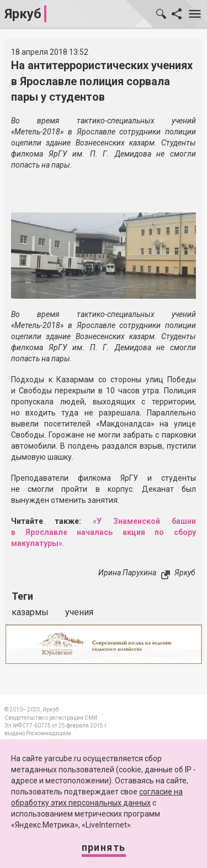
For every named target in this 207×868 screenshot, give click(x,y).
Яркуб (23, 14)
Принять (104, 847)
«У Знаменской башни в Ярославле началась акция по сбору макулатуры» (104, 532)
